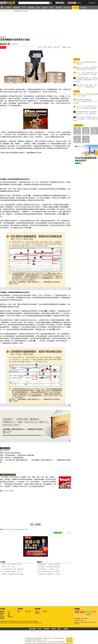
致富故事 (2, 613)
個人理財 (2, 617)
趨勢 (17, 529)
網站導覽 (66, 629)
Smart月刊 (14, 44)
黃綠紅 (26, 529)
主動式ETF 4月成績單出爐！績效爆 (11, 564)
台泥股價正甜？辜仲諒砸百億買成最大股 (49, 567)
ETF (9, 612)
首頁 (3, 8)
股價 (8, 529)
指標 (11, 529)
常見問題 (37, 613)
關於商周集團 (32, 629)
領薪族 (77, 133)
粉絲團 (79, 3)
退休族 (77, 142)
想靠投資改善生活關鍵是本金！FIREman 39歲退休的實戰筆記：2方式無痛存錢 (85, 101)
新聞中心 (60, 629)
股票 (9, 613)
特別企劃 (10, 617)
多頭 (14, 529)
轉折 (23, 529)
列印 (70, 533)
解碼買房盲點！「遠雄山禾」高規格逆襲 (49, 564)
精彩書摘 (2, 618)
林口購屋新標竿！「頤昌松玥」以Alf (48, 569)
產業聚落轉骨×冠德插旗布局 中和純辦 (49, 574)
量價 (20, 529)
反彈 (5, 529)
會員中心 (37, 612)
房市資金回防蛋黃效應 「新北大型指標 (49, 572)
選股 (19, 612)
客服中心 (45, 612)
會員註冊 (91, 3)
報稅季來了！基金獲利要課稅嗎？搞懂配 (12, 574)
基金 (9, 615)
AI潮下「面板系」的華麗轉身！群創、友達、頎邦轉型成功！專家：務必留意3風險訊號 (86, 119)
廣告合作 (40, 629)
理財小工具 (28, 612)
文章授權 (53, 629)
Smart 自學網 (9, 491)
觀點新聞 (2, 612)
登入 (95, 3)
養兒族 (94, 133)
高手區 (86, 142)
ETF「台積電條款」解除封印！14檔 (11, 572)
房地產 (2, 615)
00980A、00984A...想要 (8, 567)
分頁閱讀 (38, 524)
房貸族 (86, 133)
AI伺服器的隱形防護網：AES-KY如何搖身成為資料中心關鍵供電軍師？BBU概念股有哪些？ (86, 80)
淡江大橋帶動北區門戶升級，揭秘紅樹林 (12, 569)
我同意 (69, 640)
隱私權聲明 (47, 629)
